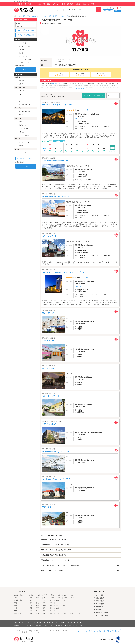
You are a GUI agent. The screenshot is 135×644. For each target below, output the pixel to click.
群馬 (72, 598)
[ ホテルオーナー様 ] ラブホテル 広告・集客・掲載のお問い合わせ (99, 631)
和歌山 (65, 605)
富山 (38, 600)
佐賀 (58, 613)
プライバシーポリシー (74, 623)
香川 (38, 611)
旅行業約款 (59, 625)
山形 (66, 595)
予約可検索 (70, 4)
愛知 (31, 603)
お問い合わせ (37, 623)
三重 (51, 603)
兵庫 (38, 605)
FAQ (29, 623)
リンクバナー (60, 623)
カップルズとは (19, 623)
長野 (64, 600)
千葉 (52, 598)
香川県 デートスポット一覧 (61, 16)
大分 (38, 613)
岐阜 (44, 603)
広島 (38, 608)
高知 (51, 611)
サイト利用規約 (28, 625)
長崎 (44, 613)
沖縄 (79, 613)
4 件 (87, 278)
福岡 (31, 613)
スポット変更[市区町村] (26, 35)
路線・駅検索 (28, 4)
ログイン (117, 11)
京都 (44, 605)
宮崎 (64, 613)
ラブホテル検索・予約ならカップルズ (27, 16)
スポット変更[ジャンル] (26, 30)
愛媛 (44, 611)
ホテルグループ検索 (88, 4)
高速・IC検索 (51, 4)
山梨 (58, 600)
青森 (39, 595)
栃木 (66, 598)
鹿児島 (72, 613)
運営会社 (17, 625)
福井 (51, 600)
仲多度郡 (60, 65)
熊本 (51, 613)
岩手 (46, 595)
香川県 (55, 65)
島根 (51, 608)
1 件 (87, 110)
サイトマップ (48, 623)
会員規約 (38, 625)
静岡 (38, 603)
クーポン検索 (61, 4)
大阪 (31, 605)
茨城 (59, 598)
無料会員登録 (108, 11)
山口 (58, 608)
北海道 (31, 595)
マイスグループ (79, 119)
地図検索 (78, 4)
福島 (72, 595)
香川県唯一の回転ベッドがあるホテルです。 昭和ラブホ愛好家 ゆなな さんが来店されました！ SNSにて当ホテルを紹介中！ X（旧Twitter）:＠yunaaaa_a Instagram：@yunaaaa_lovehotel (80, 263)
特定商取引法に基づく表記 (74, 625)
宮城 (52, 595)
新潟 (31, 600)
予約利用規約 (48, 625)
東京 (31, 598)
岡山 (31, 608)
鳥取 (44, 608)
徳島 (31, 611)
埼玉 (46, 598)
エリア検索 (19, 4)
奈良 (58, 605)
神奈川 (38, 598)
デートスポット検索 (39, 4)
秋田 (59, 595)
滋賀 (51, 605)
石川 (44, 600)
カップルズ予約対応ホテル (94, 95)
